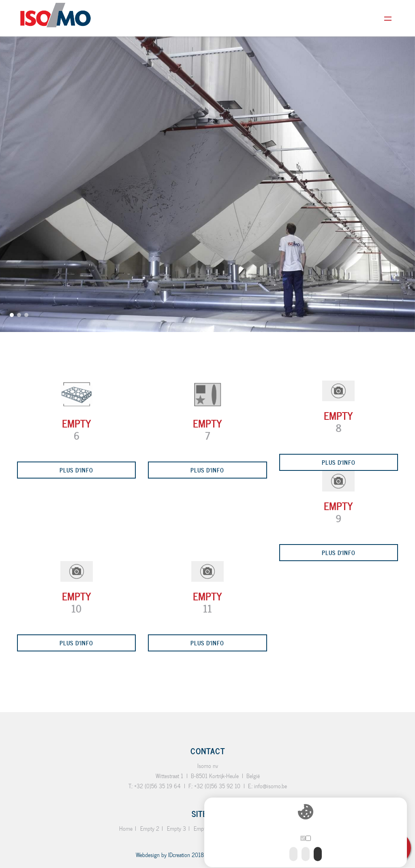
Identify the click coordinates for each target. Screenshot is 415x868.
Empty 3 (176, 829)
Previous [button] (10, 438)
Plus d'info (76, 470)
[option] (207, 166)
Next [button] (405, 430)
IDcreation (163, 855)
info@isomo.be (271, 786)
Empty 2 (150, 829)
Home (126, 829)
